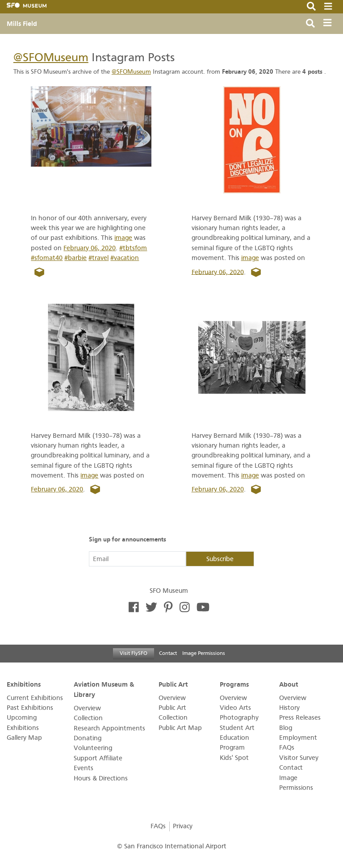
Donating (88, 738)
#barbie (75, 258)
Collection (88, 718)
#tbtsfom (133, 248)
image (123, 238)
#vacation (125, 258)
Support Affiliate (98, 758)
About (289, 684)
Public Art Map (180, 728)
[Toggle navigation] (329, 24)
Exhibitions (24, 684)
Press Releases (300, 718)
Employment (298, 738)
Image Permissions (204, 653)
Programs (234, 684)
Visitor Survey (299, 758)
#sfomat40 (47, 258)
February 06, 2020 (90, 248)
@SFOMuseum (51, 57)
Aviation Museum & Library (104, 690)
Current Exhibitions (35, 698)
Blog (286, 728)
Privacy (183, 826)
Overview (87, 708)
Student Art (237, 728)
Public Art (173, 684)
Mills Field (22, 24)
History (289, 708)
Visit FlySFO (134, 653)
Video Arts (235, 708)
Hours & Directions (101, 778)
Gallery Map (24, 738)
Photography (239, 718)
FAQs (287, 748)
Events (84, 768)
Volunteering (93, 748)
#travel (98, 258)
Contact (168, 653)
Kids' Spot (234, 758)
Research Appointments (109, 728)
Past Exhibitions (30, 708)
